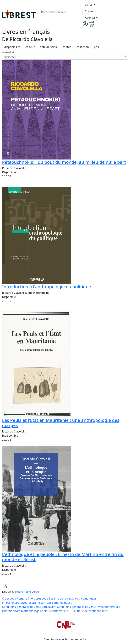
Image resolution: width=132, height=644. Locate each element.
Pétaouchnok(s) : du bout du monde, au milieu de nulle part (64, 162)
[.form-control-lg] (61, 12)
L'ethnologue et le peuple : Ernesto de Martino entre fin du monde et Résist (63, 557)
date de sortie (49, 47)
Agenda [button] (90, 18)
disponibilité (12, 47)
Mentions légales (32, 611)
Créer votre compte (15, 599)
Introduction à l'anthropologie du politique (46, 287)
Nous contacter (54, 611)
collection (83, 47)
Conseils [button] (91, 11)
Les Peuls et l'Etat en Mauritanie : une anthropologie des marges (61, 423)
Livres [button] (89, 5)
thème (67, 47)
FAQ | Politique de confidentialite (86, 611)
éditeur (30, 47)
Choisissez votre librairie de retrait (50, 599)
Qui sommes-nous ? (60, 603)
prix (97, 47)
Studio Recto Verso (27, 592)
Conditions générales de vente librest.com (29, 607)
